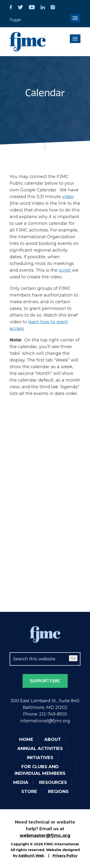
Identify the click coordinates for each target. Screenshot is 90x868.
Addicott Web (31, 856)
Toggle (15, 20)
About (53, 739)
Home (26, 739)
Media (21, 782)
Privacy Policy (65, 856)
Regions (58, 792)
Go (73, 658)
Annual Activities (40, 749)
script (65, 270)
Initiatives (40, 758)
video (68, 197)
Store (29, 792)
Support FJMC (45, 681)
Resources (53, 782)
